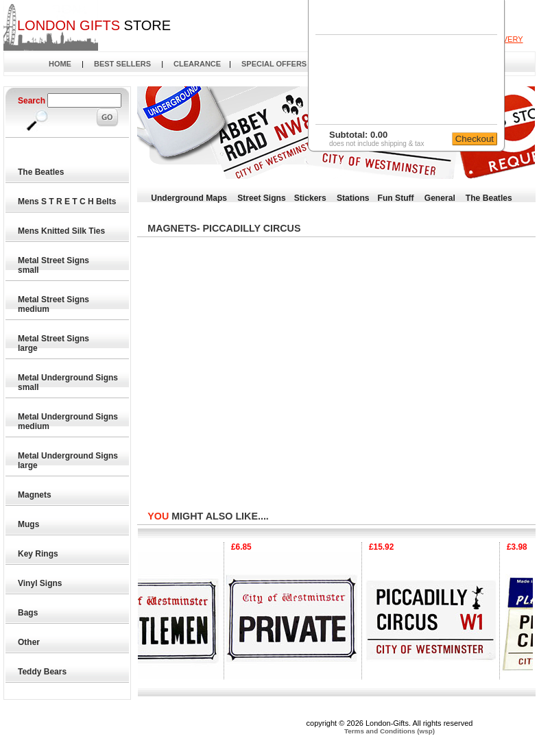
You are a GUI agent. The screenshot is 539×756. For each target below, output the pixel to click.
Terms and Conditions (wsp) (390, 731)
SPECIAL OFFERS (274, 64)
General (440, 198)
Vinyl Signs (41, 583)
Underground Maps (189, 198)
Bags (29, 613)
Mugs (30, 524)
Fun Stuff (396, 198)
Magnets (36, 495)
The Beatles (42, 172)
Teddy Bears (43, 672)
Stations (353, 198)
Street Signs (262, 198)
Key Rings (39, 554)
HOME (60, 64)
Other (30, 642)
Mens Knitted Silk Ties (62, 231)
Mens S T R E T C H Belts (68, 202)
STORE (94, 25)
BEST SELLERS (122, 64)
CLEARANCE (197, 64)
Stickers (310, 198)
